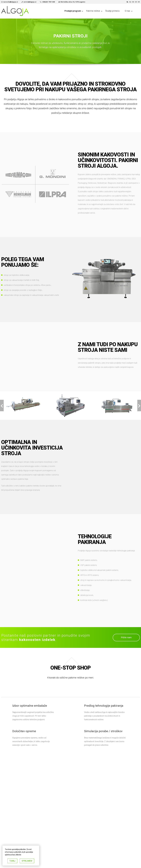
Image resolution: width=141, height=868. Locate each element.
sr (136, 2)
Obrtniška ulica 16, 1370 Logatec (73, 2)
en (133, 2)
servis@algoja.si (30, 2)
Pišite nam (126, 637)
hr (139, 2)
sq (130, 2)
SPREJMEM (27, 861)
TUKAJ (12, 861)
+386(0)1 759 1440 (48, 2)
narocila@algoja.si (11, 2)
